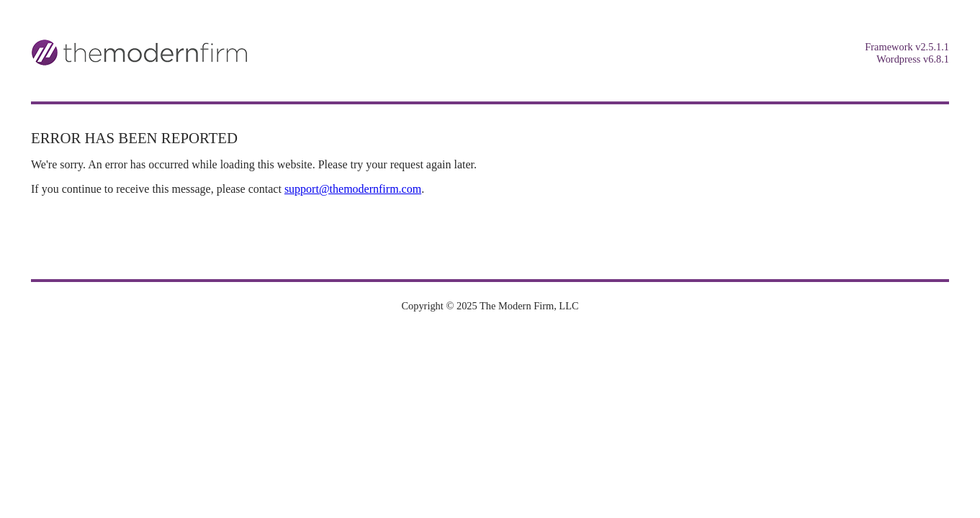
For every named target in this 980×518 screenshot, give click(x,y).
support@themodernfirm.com (353, 189)
